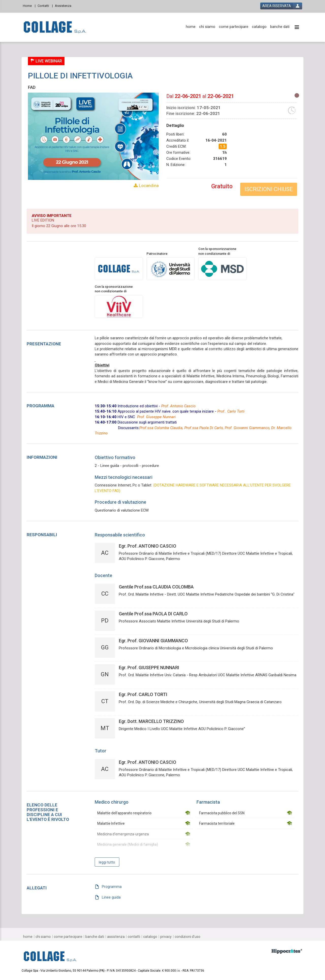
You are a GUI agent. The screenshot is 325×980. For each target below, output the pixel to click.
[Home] (29, 5)
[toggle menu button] (297, 28)
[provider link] (119, 268)
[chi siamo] (207, 27)
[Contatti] (45, 5)
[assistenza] (116, 937)
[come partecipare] (234, 27)
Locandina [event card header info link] (148, 185)
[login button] (281, 6)
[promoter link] (171, 268)
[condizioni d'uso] (188, 937)
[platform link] (55, 27)
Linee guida (111, 897)
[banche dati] (280, 27)
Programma (112, 887)
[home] (191, 27)
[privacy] (166, 937)
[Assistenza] (65, 5)
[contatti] (134, 937)
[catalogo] (259, 27)
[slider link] (287, 951)
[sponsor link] (222, 268)
